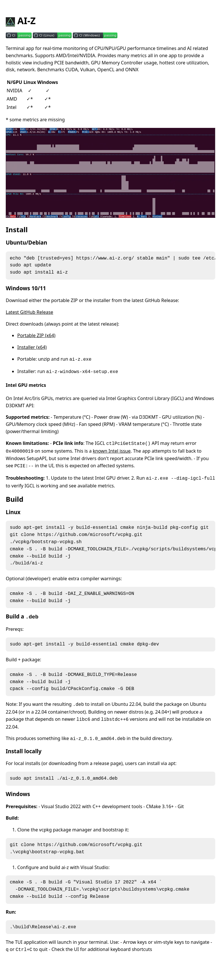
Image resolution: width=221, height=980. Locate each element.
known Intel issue (112, 453)
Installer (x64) (32, 349)
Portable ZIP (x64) (36, 337)
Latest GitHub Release (29, 314)
